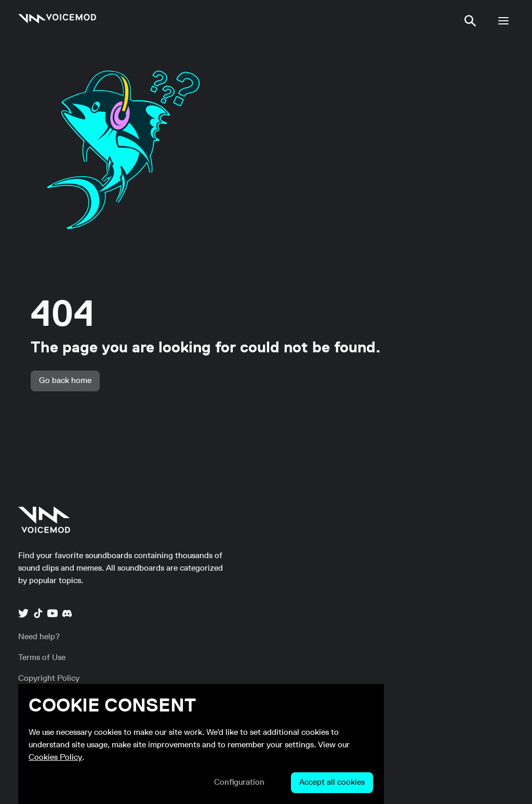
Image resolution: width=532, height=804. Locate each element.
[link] (57, 19)
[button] (470, 21)
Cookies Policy (55, 758)
